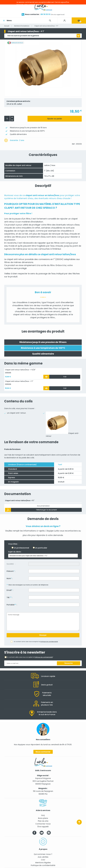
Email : (10, 590)
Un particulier (41, 548)
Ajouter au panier (55, 119)
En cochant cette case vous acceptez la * (30, 657)
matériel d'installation (32, 222)
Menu (9, 21)
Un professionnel (21, 548)
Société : (11, 564)
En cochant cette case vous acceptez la (36, 642)
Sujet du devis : (15, 552)
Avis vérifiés (43, 857)
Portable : (12, 605)
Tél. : (10, 597)
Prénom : (11, 571)
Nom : (10, 578)
